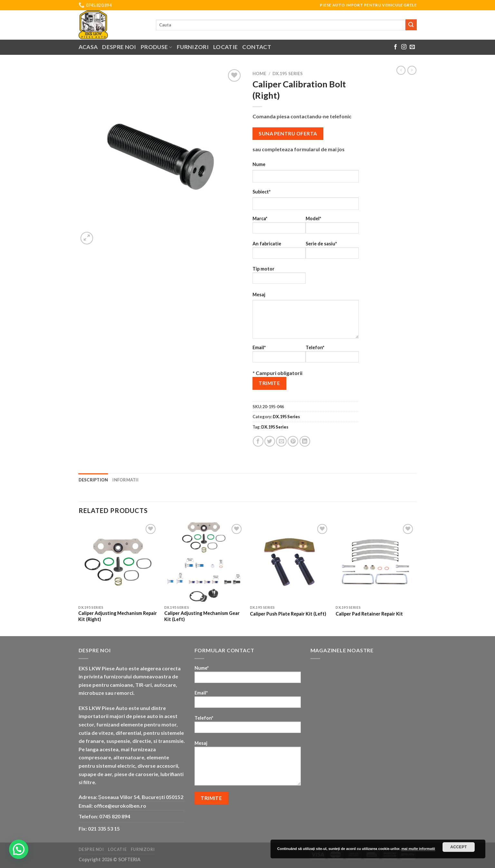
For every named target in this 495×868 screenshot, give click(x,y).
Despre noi (119, 47)
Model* (332, 227)
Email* (279, 356)
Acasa (88, 47)
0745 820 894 (115, 816)
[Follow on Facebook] (395, 47)
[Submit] (411, 25)
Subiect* (262, 192)
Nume (259, 164)
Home (259, 74)
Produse (157, 47)
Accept (459, 847)
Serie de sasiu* (332, 252)
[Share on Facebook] (258, 441)
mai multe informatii (418, 849)
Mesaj (259, 295)
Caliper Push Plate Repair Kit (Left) (288, 614)
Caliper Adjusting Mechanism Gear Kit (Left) (202, 616)
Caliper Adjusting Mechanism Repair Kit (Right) (118, 616)
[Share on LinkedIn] (305, 441)
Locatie (225, 47)
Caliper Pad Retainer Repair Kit (369, 614)
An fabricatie (279, 252)
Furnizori (193, 47)
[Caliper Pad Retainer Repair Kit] (375, 562)
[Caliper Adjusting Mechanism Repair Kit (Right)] (118, 562)
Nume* (248, 676)
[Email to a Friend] (281, 441)
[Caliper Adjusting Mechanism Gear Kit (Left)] (204, 562)
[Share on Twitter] (270, 441)
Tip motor (279, 277)
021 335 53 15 (104, 829)
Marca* (279, 227)
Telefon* (332, 356)
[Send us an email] (412, 47)
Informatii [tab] (125, 480)
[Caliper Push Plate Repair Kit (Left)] (290, 562)
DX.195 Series (288, 74)
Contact (257, 47)
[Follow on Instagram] (404, 47)
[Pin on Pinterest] (293, 441)
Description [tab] (93, 480)
